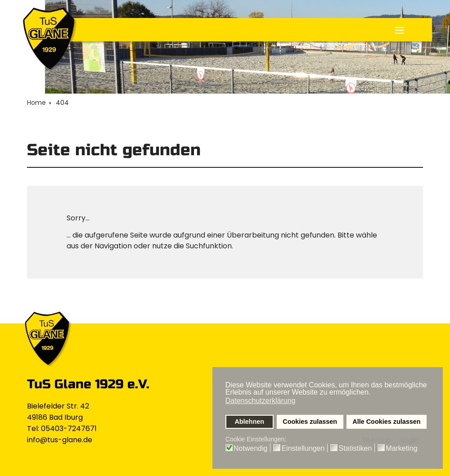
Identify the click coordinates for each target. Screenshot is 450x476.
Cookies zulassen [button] (310, 422)
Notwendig (251, 449)
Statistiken (355, 449)
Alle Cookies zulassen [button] (386, 422)
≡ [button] (400, 31)
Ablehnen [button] (249, 422)
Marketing (401, 449)
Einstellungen (303, 449)
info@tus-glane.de (60, 440)
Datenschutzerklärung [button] (261, 401)
